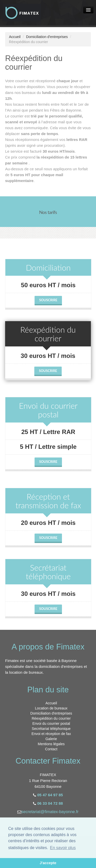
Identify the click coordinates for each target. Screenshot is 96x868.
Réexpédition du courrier (51, 718)
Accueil (15, 37)
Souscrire (48, 300)
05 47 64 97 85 (50, 795)
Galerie (51, 739)
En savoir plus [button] (63, 848)
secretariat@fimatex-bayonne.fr (50, 812)
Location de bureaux (51, 708)
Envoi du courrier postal (51, 724)
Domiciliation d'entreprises (47, 37)
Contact (51, 749)
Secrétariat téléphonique (51, 729)
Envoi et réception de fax (51, 734)
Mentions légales (51, 744)
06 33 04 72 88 (50, 803)
